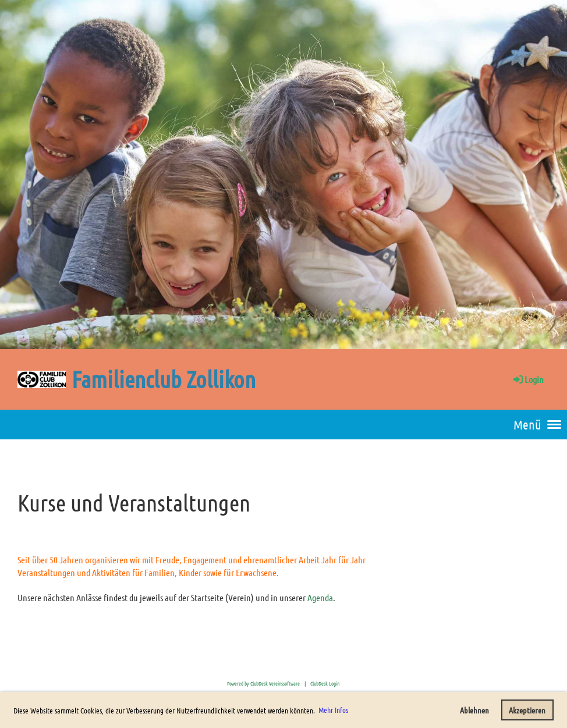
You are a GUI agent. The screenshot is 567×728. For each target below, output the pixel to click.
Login (528, 379)
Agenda (320, 597)
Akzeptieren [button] (527, 710)
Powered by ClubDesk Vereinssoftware (263, 683)
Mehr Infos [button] (333, 710)
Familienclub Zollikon (164, 379)
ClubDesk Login (325, 683)
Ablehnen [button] (474, 710)
